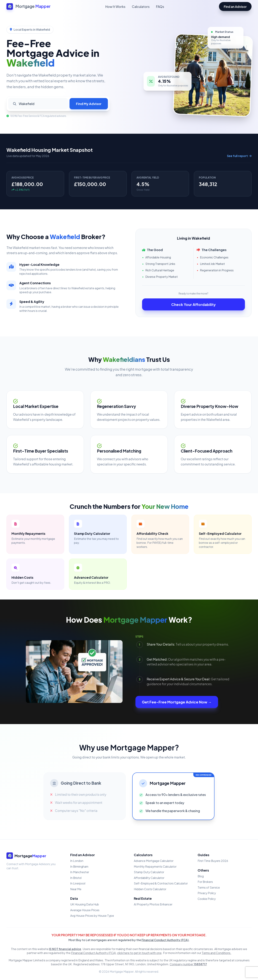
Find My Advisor (89, 104)
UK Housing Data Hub (85, 904)
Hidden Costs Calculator (150, 889)
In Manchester (80, 872)
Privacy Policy (207, 893)
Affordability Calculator (149, 878)
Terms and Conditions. (217, 953)
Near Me (76, 889)
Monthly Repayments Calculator (155, 866)
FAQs (160, 7)
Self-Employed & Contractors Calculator (161, 883)
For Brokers (205, 882)
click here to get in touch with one (139, 953)
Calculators (141, 7)
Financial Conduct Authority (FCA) (165, 940)
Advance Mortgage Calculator (154, 861)
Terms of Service (209, 887)
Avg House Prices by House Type (92, 916)
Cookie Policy (207, 899)
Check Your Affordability (193, 304)
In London (77, 861)
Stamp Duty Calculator (149, 872)
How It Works (115, 7)
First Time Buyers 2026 (213, 861)
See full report (239, 156)
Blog (201, 876)
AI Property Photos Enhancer (153, 904)
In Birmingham (79, 866)
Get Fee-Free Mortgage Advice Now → (177, 702)
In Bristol (76, 878)
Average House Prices (85, 910)
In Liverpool (78, 883)
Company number (188, 964)
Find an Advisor (235, 7)
